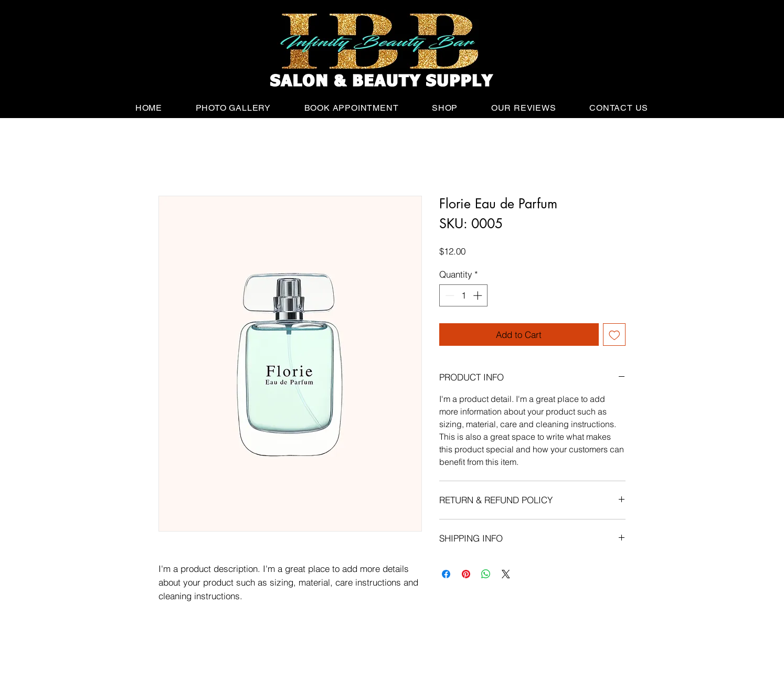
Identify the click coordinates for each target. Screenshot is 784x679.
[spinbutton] (464, 295)
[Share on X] (506, 574)
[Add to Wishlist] (615, 335)
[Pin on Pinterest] (466, 574)
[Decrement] (449, 295)
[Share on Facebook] (446, 574)
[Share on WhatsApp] (486, 574)
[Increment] (479, 295)
